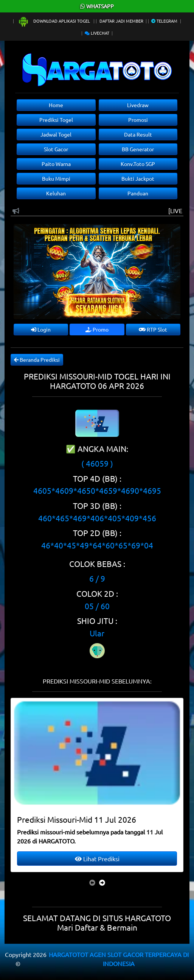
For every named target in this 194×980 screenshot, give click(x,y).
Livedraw (138, 105)
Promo (97, 329)
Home (56, 105)
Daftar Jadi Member (121, 21)
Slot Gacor (56, 149)
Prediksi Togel (56, 120)
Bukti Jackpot (138, 178)
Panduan (138, 193)
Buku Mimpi (56, 178)
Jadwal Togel (56, 134)
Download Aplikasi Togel (54, 21)
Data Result (138, 134)
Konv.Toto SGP (138, 164)
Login (41, 329)
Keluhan (56, 193)
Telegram (164, 21)
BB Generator (138, 149)
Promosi (138, 120)
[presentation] (92, 882)
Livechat (97, 33)
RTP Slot (153, 329)
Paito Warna (56, 164)
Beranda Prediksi (37, 359)
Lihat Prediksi (97, 859)
